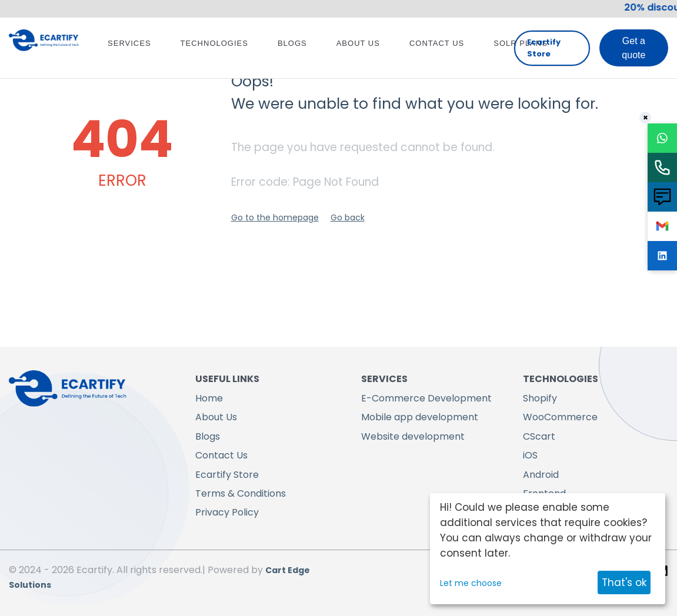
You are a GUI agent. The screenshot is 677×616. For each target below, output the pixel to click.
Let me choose (471, 583)
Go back (348, 217)
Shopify (540, 398)
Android (541, 475)
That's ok (624, 582)
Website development (413, 436)
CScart (539, 436)
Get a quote (633, 48)
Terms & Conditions (241, 493)
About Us (358, 43)
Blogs (292, 43)
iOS (530, 455)
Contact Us (437, 43)
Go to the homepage (275, 217)
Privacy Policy (227, 512)
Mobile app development (420, 417)
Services (129, 43)
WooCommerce (560, 417)
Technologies (214, 43)
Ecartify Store (544, 48)
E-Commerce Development (426, 398)
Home (209, 398)
